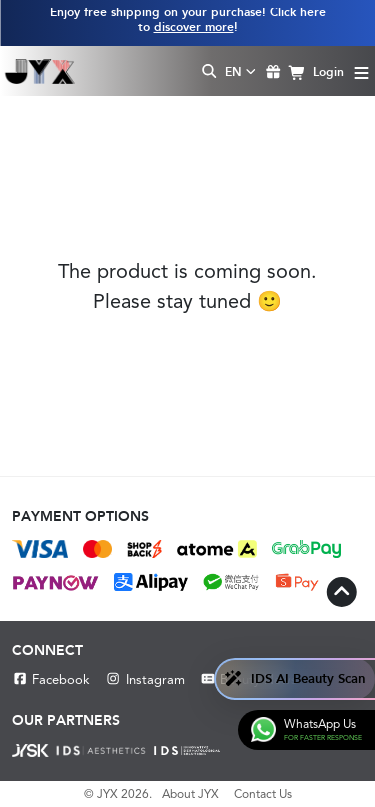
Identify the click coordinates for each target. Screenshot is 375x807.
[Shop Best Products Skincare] (39, 71)
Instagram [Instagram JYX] (144, 679)
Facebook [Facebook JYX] (51, 679)
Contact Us (263, 794)
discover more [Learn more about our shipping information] (194, 27)
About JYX (190, 794)
